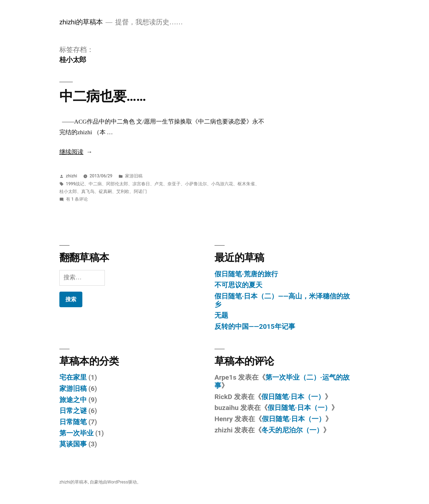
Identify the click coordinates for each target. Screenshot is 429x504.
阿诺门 (140, 191)
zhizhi (72, 176)
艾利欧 (123, 191)
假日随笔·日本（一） (293, 397)
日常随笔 (73, 422)
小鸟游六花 (222, 184)
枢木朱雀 (246, 184)
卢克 (159, 184)
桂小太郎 (68, 191)
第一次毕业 (76, 433)
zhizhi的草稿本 (81, 22)
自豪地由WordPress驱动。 (115, 482)
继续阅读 (76, 152)
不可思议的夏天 (238, 285)
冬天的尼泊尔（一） (292, 430)
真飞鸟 (88, 191)
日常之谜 (73, 411)
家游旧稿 (134, 176)
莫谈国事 (73, 444)
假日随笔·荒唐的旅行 (246, 274)
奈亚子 (174, 184)
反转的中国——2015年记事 (255, 326)
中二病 (95, 184)
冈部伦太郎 (117, 184)
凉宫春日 (141, 184)
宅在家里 (73, 377)
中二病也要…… (103, 96)
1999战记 (75, 184)
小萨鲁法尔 (196, 184)
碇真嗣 (105, 191)
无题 (221, 315)
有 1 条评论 (77, 199)
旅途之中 (73, 400)
